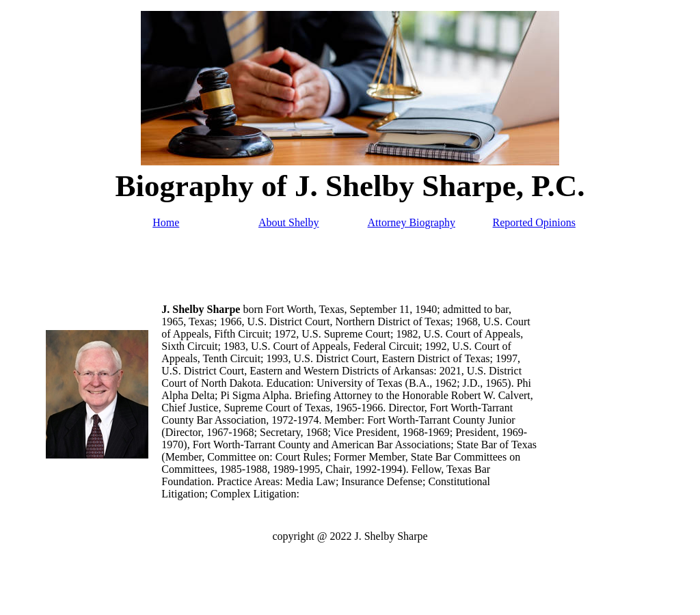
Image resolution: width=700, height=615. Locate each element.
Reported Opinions (534, 222)
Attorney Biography (412, 222)
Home (166, 222)
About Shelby (288, 222)
